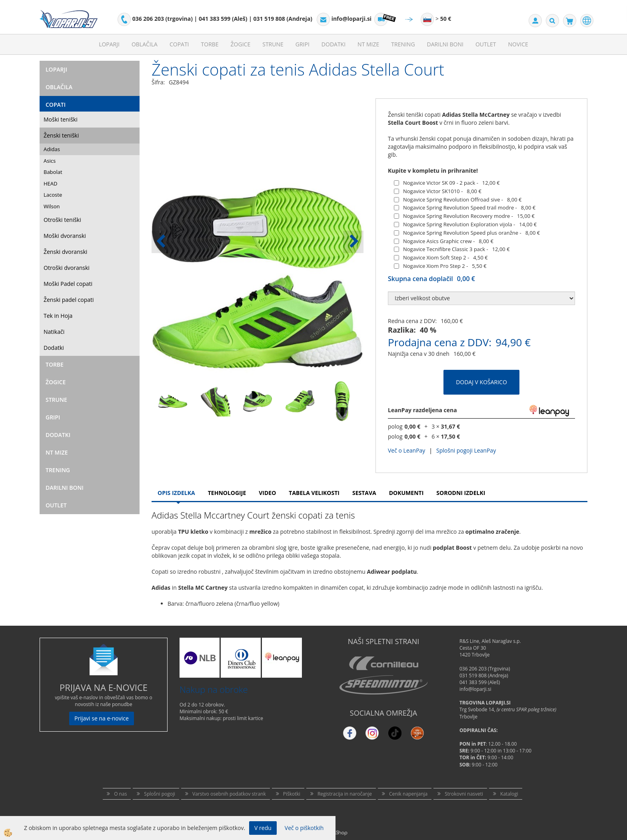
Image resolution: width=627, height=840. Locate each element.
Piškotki (292, 794)
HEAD (50, 184)
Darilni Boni (445, 44)
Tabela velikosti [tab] (314, 493)
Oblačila (145, 44)
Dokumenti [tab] (406, 493)
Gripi (303, 44)
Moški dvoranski (65, 236)
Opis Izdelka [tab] (176, 493)
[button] (353, 242)
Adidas (52, 149)
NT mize (368, 44)
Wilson (52, 206)
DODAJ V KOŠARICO (481, 382)
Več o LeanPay (406, 450)
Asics (50, 161)
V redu (263, 828)
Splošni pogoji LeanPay (466, 450)
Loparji (109, 44)
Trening (403, 44)
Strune (273, 44)
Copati (179, 44)
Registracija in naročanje (345, 794)
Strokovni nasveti (464, 794)
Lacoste (53, 195)
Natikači (54, 332)
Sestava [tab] (364, 493)
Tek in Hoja (58, 316)
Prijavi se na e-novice (102, 718)
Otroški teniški (62, 220)
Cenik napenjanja (408, 794)
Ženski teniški (61, 135)
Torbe (210, 44)
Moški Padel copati (68, 284)
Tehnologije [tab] (227, 493)
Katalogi (509, 794)
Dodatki (333, 44)
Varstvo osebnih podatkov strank (229, 794)
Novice (518, 44)
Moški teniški (61, 119)
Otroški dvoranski (67, 268)
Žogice (241, 44)
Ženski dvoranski (65, 252)
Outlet (486, 44)
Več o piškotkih (304, 828)
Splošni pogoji (160, 794)
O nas (120, 794)
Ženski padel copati (69, 300)
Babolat (53, 172)
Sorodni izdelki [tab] (461, 493)
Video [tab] (267, 493)
